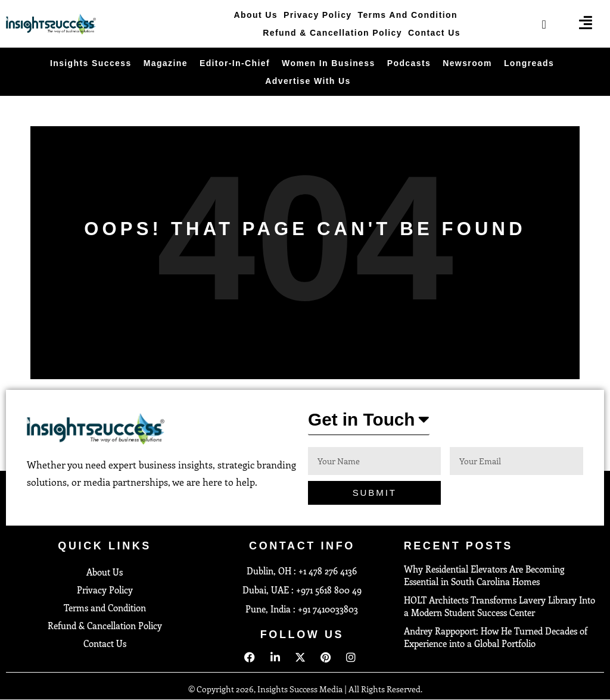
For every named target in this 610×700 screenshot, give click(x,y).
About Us (256, 15)
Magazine (166, 63)
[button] (369, 423)
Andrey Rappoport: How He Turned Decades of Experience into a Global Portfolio (496, 638)
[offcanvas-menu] (586, 22)
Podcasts (409, 63)
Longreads (529, 63)
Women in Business (329, 63)
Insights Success (91, 63)
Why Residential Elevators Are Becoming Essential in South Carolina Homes (484, 576)
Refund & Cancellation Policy (332, 33)
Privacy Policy (318, 15)
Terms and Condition (408, 15)
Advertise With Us (308, 81)
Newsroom (467, 63)
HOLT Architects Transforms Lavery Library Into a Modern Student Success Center (499, 607)
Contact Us (434, 33)
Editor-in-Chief (235, 63)
